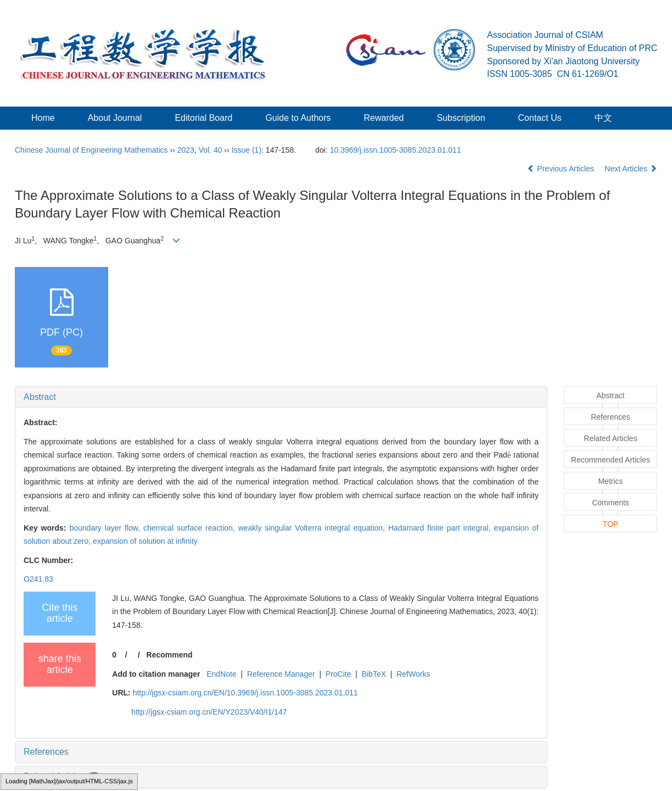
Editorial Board (203, 118)
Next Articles (631, 169)
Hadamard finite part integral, (441, 528)
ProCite (338, 674)
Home (43, 118)
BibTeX (374, 674)
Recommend (170, 655)
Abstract (40, 397)
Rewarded (384, 118)
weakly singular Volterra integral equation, (313, 528)
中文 (603, 118)
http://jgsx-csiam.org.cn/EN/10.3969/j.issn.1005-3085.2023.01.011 (245, 693)
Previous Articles (561, 169)
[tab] (281, 397)
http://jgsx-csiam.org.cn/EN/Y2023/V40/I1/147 (209, 712)
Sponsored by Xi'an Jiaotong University (563, 61)
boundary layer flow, (106, 528)
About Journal (115, 118)
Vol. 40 (211, 150)
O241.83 (38, 579)
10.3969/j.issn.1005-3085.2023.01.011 (396, 150)
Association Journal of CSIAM (545, 35)
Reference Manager (281, 674)
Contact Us (540, 118)
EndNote (221, 674)
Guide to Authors (298, 118)
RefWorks (413, 674)
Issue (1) (247, 150)
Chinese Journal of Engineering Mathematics (91, 150)
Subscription (461, 118)
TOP (611, 524)
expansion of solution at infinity (145, 541)
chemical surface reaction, (191, 528)
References (46, 752)
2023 (186, 150)
